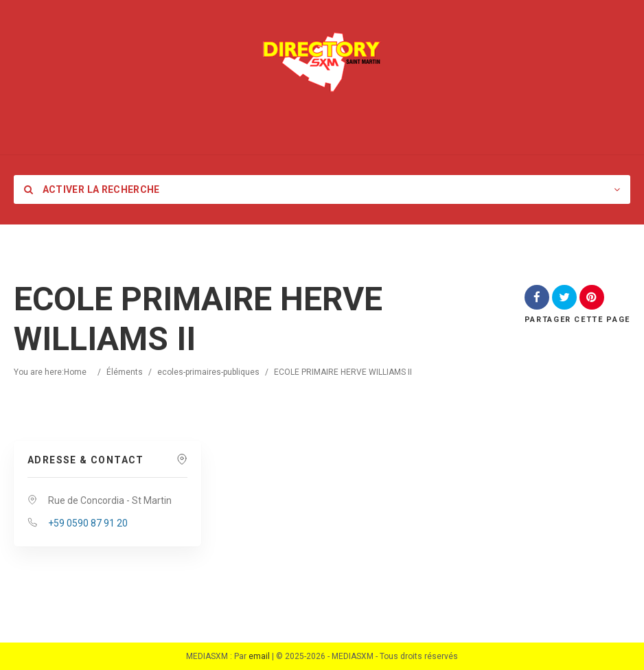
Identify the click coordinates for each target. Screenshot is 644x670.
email (259, 656)
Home (75, 372)
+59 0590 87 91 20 (88, 523)
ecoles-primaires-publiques (208, 372)
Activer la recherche (92, 189)
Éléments (125, 372)
